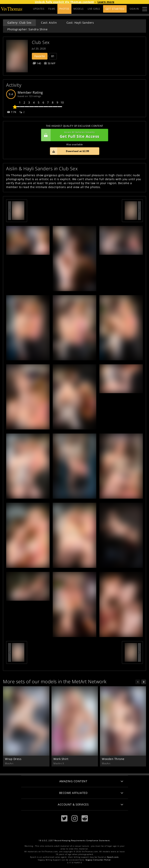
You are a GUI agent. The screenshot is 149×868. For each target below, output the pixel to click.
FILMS (52, 9)
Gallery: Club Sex (19, 23)
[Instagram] (75, 818)
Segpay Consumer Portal (98, 860)
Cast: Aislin (49, 23)
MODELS (79, 9)
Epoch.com (113, 857)
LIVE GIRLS (94, 9)
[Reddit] (85, 818)
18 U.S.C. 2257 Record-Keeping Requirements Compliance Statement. (74, 840)
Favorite (40, 56)
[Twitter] (64, 818)
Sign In (134, 9)
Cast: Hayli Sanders (80, 23)
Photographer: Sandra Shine (27, 29)
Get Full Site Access (74, 135)
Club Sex (41, 42)
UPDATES (39, 9)
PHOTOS (64, 9)
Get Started (115, 9)
